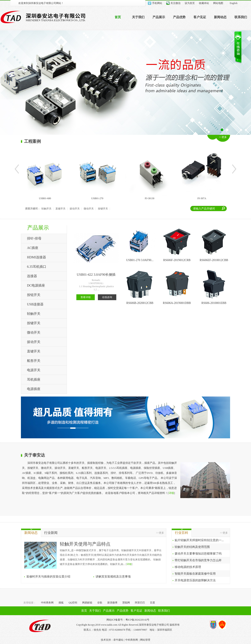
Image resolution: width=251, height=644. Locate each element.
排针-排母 (34, 238)
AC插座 (33, 248)
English (234, 3)
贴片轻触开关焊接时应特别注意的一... (199, 540)
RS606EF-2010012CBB (214, 260)
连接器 (32, 276)
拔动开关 (75, 209)
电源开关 (34, 370)
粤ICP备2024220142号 (138, 620)
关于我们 (138, 17)
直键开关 (60, 209)
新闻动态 (220, 17)
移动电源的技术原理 (188, 567)
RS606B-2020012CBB (140, 303)
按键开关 (103, 209)
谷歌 (100, 603)
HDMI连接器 (36, 257)
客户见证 (200, 17)
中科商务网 (47, 603)
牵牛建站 (118, 640)
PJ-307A (202, 198)
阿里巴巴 (140, 603)
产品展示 (159, 17)
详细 (171, 493)
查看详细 (86, 297)
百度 (152, 603)
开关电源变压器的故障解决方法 (195, 580)
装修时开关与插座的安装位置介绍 (48, 577)
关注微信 (175, 3)
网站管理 (145, 640)
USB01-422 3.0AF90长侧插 (96, 275)
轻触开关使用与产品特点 (85, 544)
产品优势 (179, 17)
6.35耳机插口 (37, 267)
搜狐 (61, 603)
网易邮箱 (87, 603)
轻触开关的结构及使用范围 (192, 547)
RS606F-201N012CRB (177, 260)
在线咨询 (107, 297)
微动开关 (89, 209)
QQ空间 (73, 603)
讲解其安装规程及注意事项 (113, 577)
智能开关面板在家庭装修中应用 (195, 574)
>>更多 (223, 137)
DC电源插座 (36, 285)
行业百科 (182, 533)
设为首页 (190, 3)
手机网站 (157, 3)
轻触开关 (46, 209)
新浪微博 (112, 603)
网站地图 (218, 3)
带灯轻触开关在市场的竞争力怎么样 (198, 560)
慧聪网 (126, 603)
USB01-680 (45, 198)
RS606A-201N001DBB (177, 303)
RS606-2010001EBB (214, 303)
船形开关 (34, 361)
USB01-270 (97, 198)
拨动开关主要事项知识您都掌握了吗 (198, 554)
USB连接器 (35, 304)
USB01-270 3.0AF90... (140, 260)
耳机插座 (34, 379)
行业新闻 (51, 533)
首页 (118, 17)
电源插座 (34, 389)
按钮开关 (34, 295)
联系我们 (241, 17)
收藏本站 (204, 3)
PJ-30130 (149, 198)
